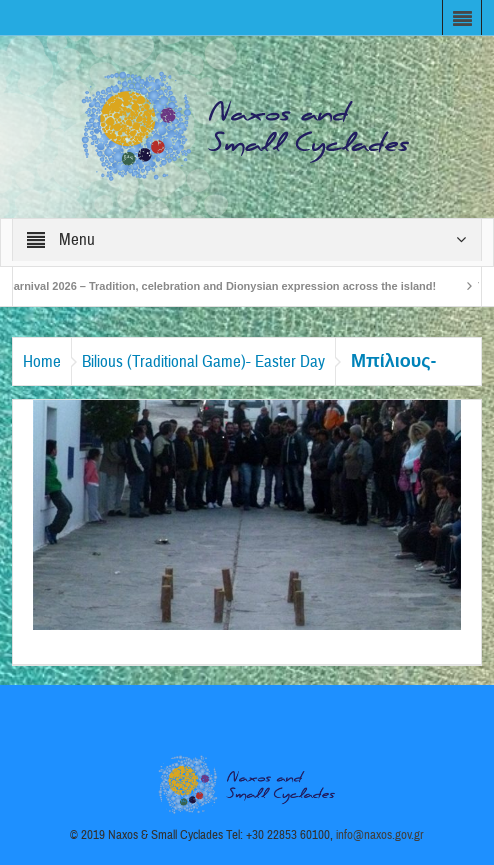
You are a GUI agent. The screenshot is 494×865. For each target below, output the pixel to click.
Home (42, 361)
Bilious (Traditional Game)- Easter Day (203, 361)
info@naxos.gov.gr (380, 835)
